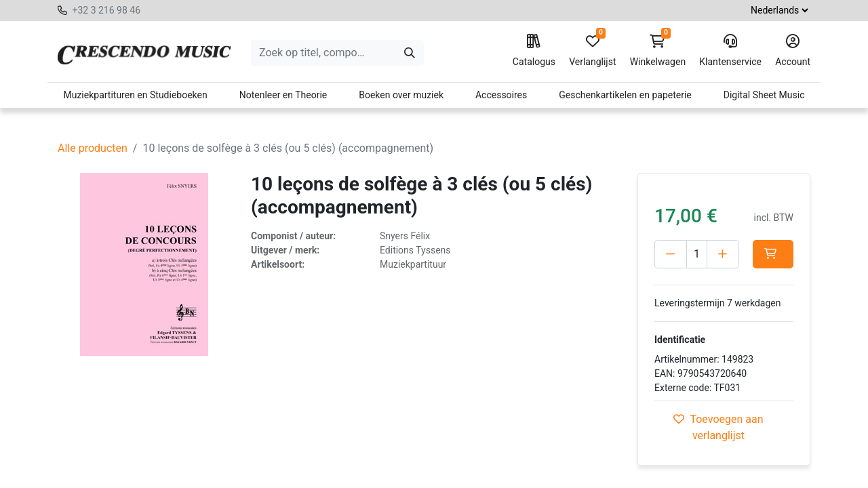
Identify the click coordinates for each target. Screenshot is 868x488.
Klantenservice (730, 51)
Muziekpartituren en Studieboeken (135, 95)
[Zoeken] (410, 53)
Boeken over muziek (401, 95)
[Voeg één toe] (723, 254)
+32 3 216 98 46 (106, 10)
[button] (773, 254)
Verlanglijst (592, 51)
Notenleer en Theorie (283, 95)
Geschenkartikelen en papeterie (625, 95)
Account (793, 51)
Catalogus (534, 51)
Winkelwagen (658, 51)
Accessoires (501, 95)
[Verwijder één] (671, 254)
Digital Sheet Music (764, 95)
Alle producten (93, 148)
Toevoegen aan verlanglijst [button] (718, 427)
